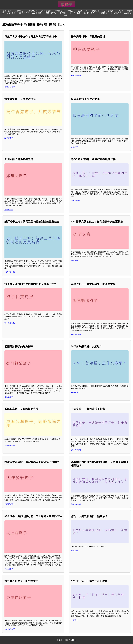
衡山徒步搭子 (89, 13)
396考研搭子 (59, 11)
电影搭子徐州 (46, 11)
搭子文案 (75, 260)
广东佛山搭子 (110, 11)
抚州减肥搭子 (116, 13)
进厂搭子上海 (10, 272)
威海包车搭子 (10, 445)
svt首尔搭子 (76, 392)
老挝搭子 (75, 147)
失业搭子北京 (75, 13)
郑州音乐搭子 (96, 11)
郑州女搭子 (9, 210)
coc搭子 (71, 11)
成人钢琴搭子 (37, 13)
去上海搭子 (9, 569)
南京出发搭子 (51, 13)
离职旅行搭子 (24, 13)
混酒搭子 (75, 551)
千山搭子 (75, 620)
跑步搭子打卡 (76, 450)
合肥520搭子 (102, 13)
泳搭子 (121, 11)
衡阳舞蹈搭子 (10, 397)
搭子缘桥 (63, 13)
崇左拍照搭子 (10, 629)
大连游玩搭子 (10, 504)
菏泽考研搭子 (76, 504)
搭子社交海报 (10, 323)
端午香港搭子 (10, 138)
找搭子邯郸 (75, 200)
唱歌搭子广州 (82, 11)
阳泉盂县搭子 (10, 87)
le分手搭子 (11, 13)
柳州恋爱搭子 (76, 76)
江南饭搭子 (19, 11)
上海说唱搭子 (32, 11)
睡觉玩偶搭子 (76, 335)
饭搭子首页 (7, 11)
